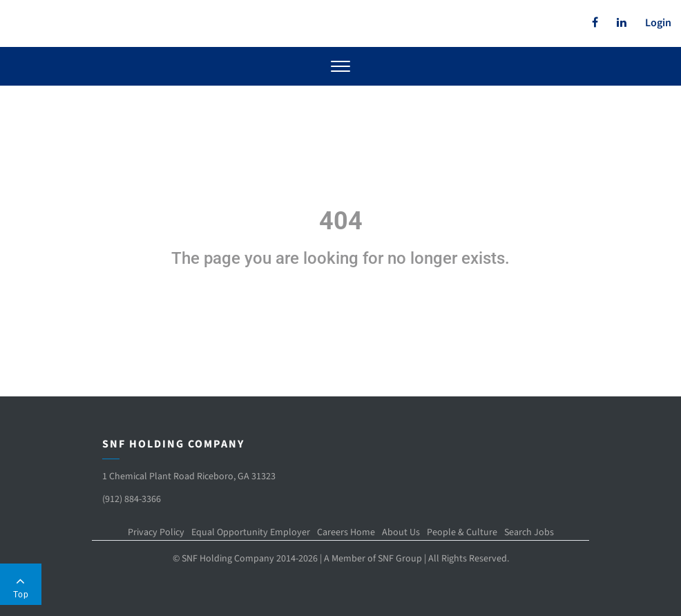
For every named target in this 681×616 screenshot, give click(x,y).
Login (658, 23)
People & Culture (462, 532)
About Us (401, 532)
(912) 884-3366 (132, 499)
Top (21, 587)
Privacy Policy (156, 532)
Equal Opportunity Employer (251, 532)
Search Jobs (529, 532)
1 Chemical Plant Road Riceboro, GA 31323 (189, 477)
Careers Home (346, 532)
